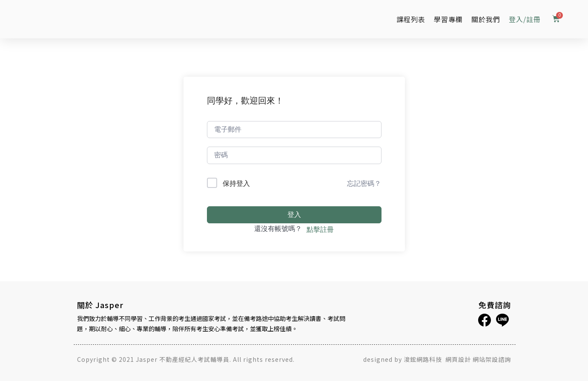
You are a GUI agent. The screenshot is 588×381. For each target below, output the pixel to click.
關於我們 (486, 19)
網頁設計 (458, 359)
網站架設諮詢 (492, 359)
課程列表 (411, 19)
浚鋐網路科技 (424, 359)
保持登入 (236, 183)
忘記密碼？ (364, 183)
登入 (294, 215)
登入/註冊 (525, 19)
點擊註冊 (320, 229)
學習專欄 (448, 19)
